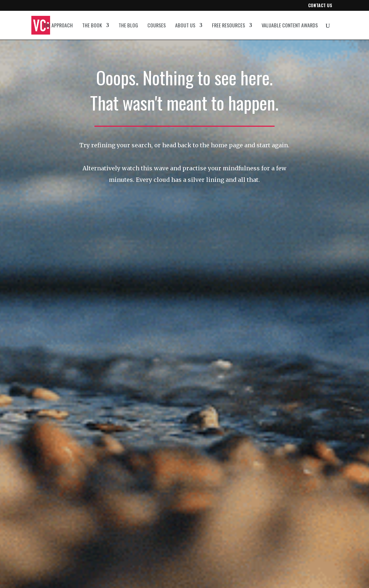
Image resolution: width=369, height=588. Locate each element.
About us (185, 26)
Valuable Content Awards (290, 26)
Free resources (228, 26)
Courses (157, 26)
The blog (128, 26)
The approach (58, 26)
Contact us (320, 6)
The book (92, 26)
